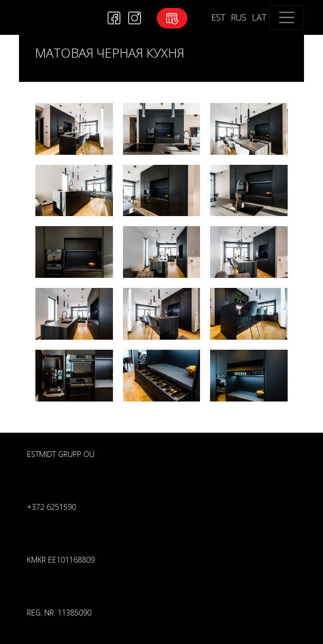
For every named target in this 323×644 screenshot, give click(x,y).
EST (218, 17)
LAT (259, 17)
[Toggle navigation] (287, 18)
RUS (239, 17)
